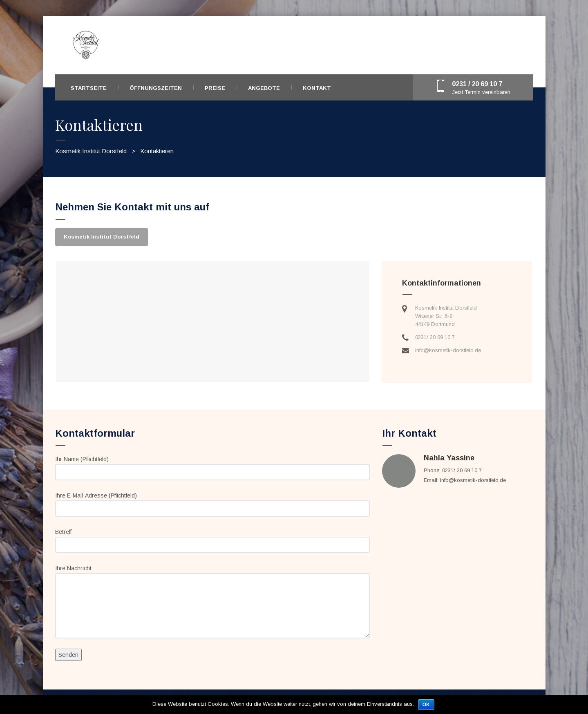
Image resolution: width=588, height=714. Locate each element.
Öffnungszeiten (156, 88)
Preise (215, 88)
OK (426, 705)
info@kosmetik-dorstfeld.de (448, 350)
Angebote (264, 88)
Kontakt (317, 88)
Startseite (89, 88)
